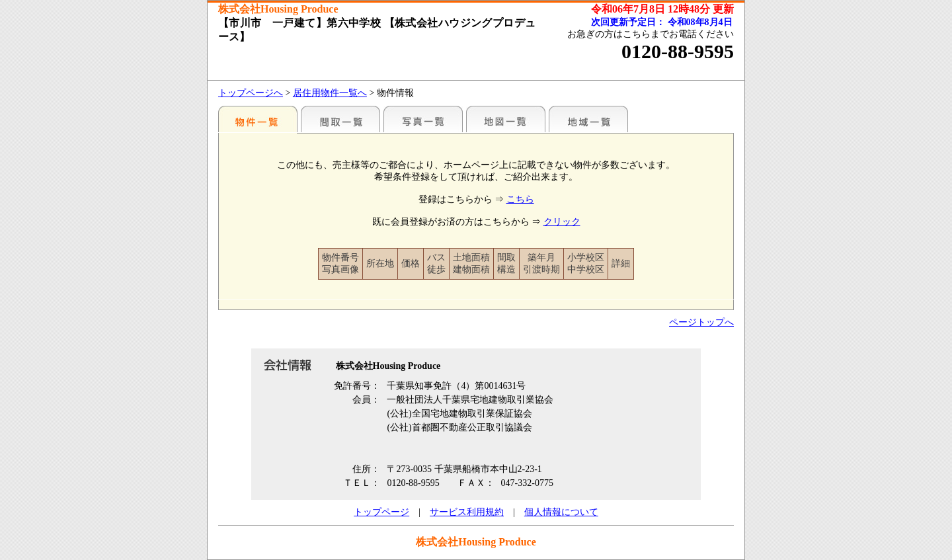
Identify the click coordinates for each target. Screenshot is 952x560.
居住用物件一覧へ (330, 93)
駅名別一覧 (258, 119)
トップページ (381, 512)
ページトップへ (701, 322)
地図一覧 (506, 119)
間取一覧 (340, 119)
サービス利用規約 (467, 512)
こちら (520, 199)
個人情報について (561, 512)
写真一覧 (423, 119)
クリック (562, 222)
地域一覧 (588, 119)
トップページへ (251, 93)
